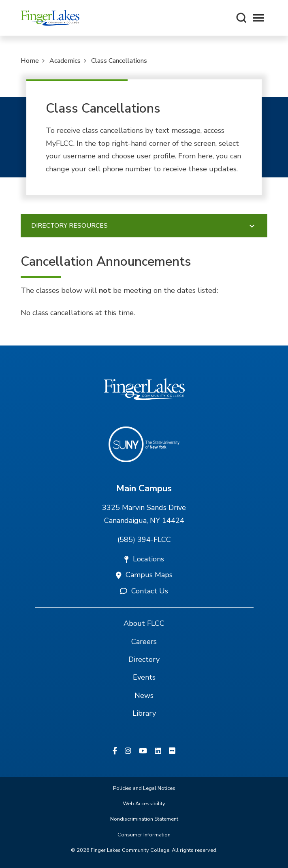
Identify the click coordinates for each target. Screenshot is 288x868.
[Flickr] (172, 751)
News (144, 695)
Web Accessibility (144, 804)
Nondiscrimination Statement (144, 819)
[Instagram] (128, 751)
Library (144, 713)
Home (30, 61)
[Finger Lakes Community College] (50, 18)
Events (144, 677)
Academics (65, 61)
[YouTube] (143, 751)
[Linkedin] (158, 751)
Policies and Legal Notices (144, 788)
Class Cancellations (119, 61)
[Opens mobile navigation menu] (258, 18)
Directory (144, 659)
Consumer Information (144, 835)
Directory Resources (144, 226)
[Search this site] (241, 18)
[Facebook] (115, 751)
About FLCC (144, 623)
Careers (144, 642)
